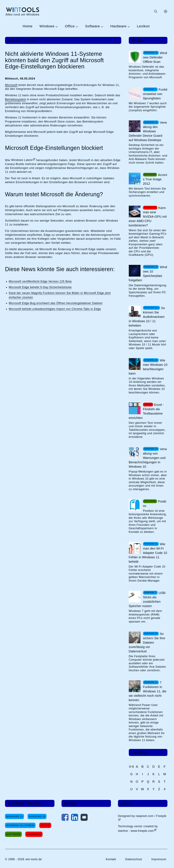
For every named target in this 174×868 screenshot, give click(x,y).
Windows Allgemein (20, 825)
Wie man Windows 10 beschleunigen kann (148, 367)
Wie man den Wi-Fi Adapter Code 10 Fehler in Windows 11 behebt (148, 553)
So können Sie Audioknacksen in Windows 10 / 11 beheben (147, 317)
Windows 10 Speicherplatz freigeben (148, 274)
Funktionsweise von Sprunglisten (155, 94)
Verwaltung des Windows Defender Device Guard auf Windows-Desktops (148, 131)
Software (92, 26)
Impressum (159, 859)
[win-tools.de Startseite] (22, 11)
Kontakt (111, 859)
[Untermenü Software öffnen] (102, 26)
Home (28, 26)
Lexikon (143, 26)
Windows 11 (14, 816)
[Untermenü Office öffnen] (76, 26)
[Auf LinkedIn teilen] (75, 818)
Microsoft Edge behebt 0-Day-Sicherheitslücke (40, 287)
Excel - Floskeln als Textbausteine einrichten (146, 411)
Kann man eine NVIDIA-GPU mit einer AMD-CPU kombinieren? (148, 217)
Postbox (155, 504)
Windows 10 (37, 816)
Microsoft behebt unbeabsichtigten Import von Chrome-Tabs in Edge (55, 309)
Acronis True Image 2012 (155, 179)
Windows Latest (22, 160)
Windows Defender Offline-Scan (155, 57)
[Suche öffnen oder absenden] (156, 11)
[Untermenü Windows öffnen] (56, 26)
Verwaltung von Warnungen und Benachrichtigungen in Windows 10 (148, 458)
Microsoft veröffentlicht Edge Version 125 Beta (40, 281)
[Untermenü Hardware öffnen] (128, 26)
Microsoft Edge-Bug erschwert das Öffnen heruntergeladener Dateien (56, 303)
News (31, 40)
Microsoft (11, 85)
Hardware (118, 26)
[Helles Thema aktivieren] (166, 11)
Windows (47, 26)
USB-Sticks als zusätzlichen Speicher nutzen (148, 599)
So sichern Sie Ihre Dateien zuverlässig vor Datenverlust (147, 643)
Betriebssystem (15, 99)
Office (70, 26)
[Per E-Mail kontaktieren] (84, 818)
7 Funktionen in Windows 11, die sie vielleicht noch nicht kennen (148, 691)
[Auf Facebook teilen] (65, 818)
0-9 (132, 767)
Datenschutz (134, 859)
